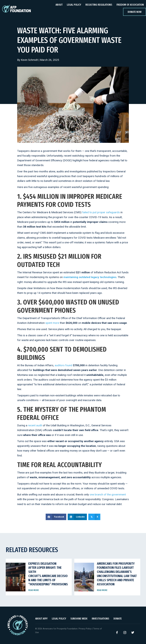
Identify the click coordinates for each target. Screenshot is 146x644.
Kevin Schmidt (29, 60)
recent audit (35, 425)
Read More (34, 590)
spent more (52, 323)
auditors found (63, 365)
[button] (117, 633)
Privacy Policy (85, 629)
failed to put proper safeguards (101, 212)
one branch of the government (108, 495)
